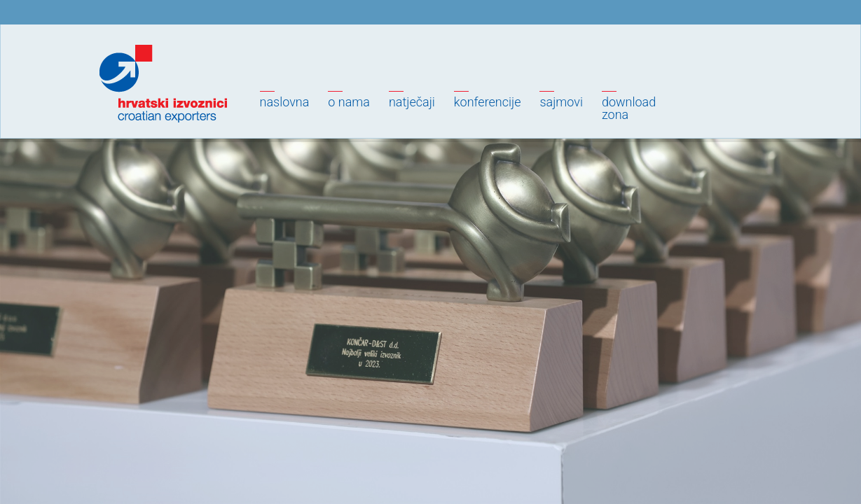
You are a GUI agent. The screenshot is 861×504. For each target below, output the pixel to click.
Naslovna (285, 102)
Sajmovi (561, 102)
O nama (349, 102)
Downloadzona (629, 108)
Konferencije (488, 102)
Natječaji (412, 102)
